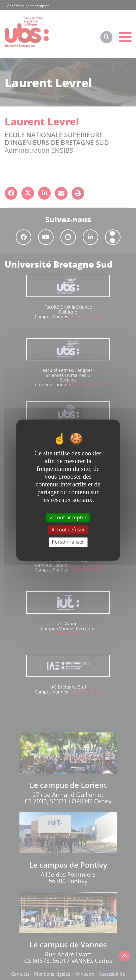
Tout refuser (68, 530)
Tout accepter (68, 517)
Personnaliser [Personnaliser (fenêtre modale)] (68, 542)
